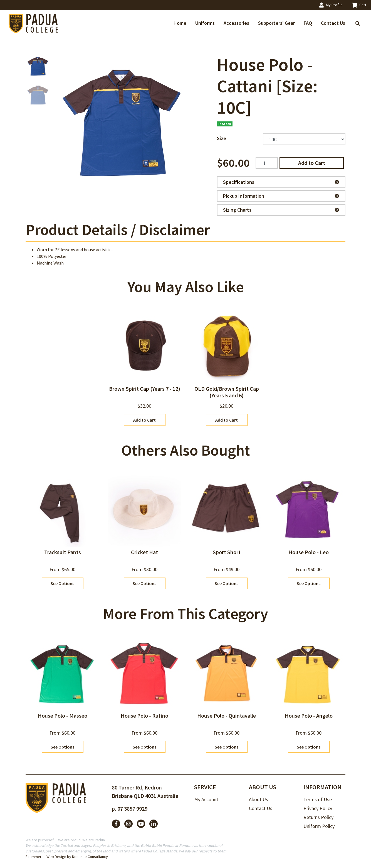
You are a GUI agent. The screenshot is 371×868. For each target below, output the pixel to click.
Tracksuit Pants (63, 552)
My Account (206, 799)
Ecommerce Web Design (46, 857)
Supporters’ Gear (276, 23)
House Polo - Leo (309, 552)
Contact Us (333, 23)
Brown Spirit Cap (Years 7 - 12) (145, 389)
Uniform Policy (319, 826)
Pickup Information (281, 196)
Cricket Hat (144, 552)
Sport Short (227, 552)
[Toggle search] (358, 23)
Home (180, 23)
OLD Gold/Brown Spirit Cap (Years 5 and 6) (227, 392)
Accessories (236, 23)
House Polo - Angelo (309, 716)
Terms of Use (318, 799)
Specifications (281, 182)
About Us (259, 799)
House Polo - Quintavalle (227, 716)
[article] (144, 368)
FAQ (308, 23)
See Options (62, 583)
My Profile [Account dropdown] (331, 5)
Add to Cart (312, 163)
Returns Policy (318, 817)
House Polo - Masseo (63, 716)
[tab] (118, 230)
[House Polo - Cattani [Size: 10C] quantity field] (267, 163)
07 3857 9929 (132, 809)
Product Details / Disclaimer (118, 229)
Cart (359, 5)
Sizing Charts (281, 210)
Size (222, 138)
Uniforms (205, 23)
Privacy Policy (318, 808)
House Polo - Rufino (144, 716)
